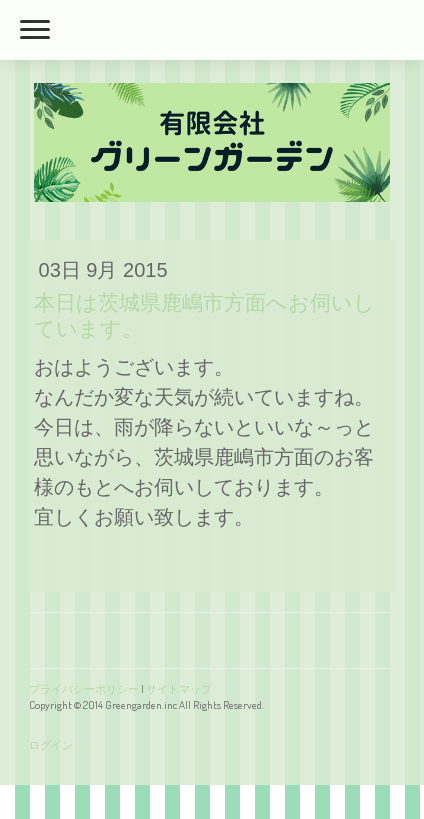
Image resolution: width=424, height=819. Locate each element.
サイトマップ (179, 688)
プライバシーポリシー (84, 688)
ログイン (51, 744)
